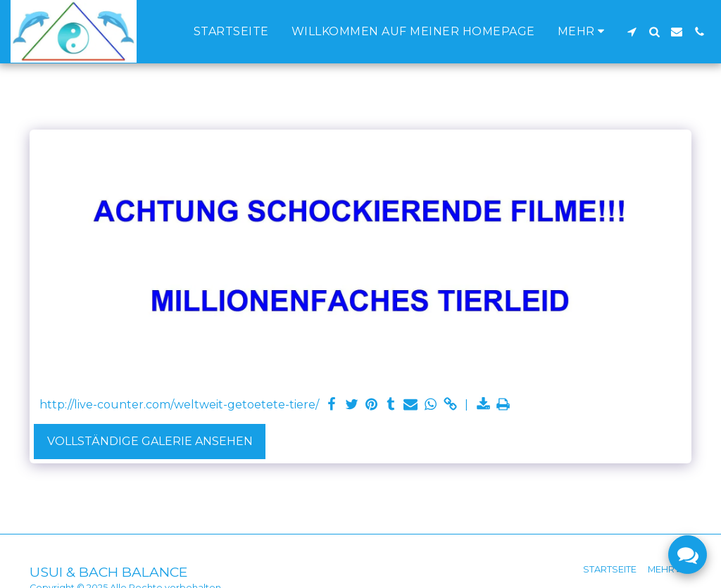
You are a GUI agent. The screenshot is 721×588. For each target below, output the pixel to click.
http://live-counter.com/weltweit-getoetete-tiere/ (179, 405)
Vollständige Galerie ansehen (150, 441)
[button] (632, 32)
